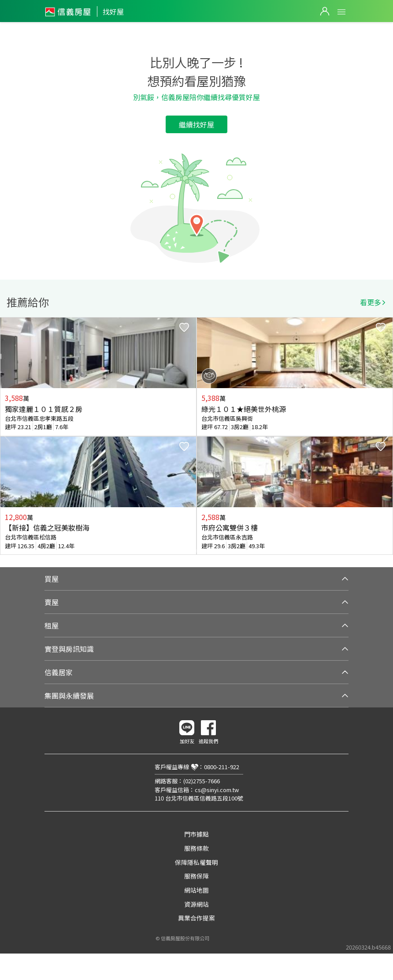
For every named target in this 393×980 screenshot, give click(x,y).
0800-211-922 (222, 767)
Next (386, 436)
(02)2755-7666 (202, 781)
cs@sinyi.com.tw (217, 790)
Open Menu (341, 12)
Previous (7, 436)
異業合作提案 (196, 918)
